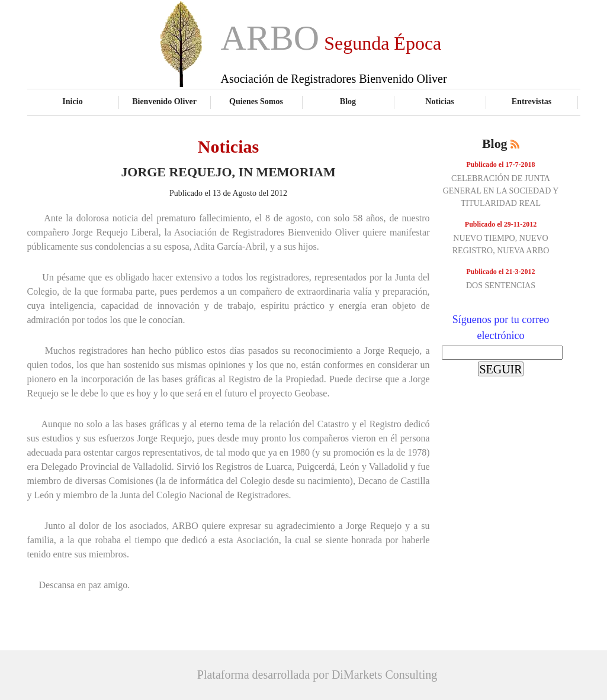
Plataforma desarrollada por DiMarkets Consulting (317, 675)
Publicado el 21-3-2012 (501, 272)
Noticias (439, 101)
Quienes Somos (256, 101)
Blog (348, 101)
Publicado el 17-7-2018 (501, 164)
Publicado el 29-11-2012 (501, 224)
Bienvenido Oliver (164, 101)
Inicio (72, 101)
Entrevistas (532, 101)
